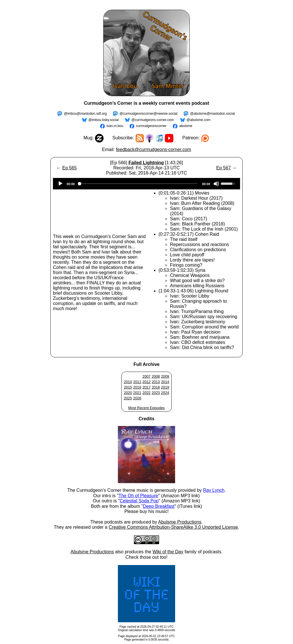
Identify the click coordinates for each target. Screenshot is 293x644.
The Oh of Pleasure (138, 496)
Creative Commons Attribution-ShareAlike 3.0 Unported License (173, 527)
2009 (165, 376)
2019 (165, 387)
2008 (156, 376)
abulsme (186, 126)
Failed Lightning (146, 163)
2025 (128, 398)
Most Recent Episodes (146, 408)
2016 (137, 387)
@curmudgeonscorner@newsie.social (148, 114)
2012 (146, 382)
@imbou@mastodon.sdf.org (85, 114)
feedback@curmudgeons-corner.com (154, 149)
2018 (156, 387)
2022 (146, 393)
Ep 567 (224, 168)
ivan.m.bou (115, 126)
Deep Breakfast (159, 506)
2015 (128, 387)
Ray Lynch (214, 490)
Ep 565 (69, 168)
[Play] (60, 184)
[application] (146, 184)
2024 (165, 393)
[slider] (138, 184)
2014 (165, 382)
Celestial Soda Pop (139, 501)
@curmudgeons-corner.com (153, 120)
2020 (128, 393)
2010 (128, 382)
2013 (156, 382)
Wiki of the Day (168, 552)
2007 (146, 376)
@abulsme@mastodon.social (212, 114)
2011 (137, 382)
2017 (146, 387)
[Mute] (216, 184)
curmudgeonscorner (151, 126)
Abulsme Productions (180, 522)
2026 (137, 398)
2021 (137, 393)
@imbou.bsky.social (104, 120)
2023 (156, 393)
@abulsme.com (199, 120)
